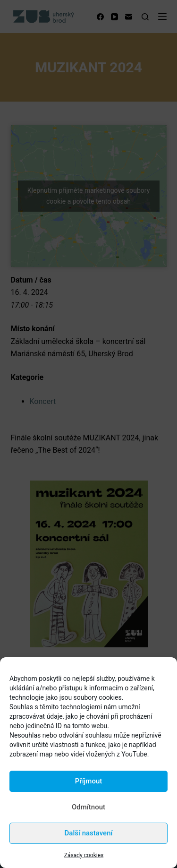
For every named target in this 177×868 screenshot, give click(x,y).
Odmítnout (88, 807)
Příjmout (88, 781)
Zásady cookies (84, 855)
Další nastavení (89, 833)
